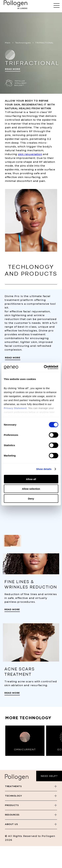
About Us (11, 824)
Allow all (31, 479)
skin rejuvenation (30, 154)
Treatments (13, 786)
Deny (31, 498)
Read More (13, 69)
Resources (12, 815)
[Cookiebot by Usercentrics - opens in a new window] (44, 367)
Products (12, 805)
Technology (13, 796)
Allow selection (31, 489)
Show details (44, 469)
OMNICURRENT (25, 750)
